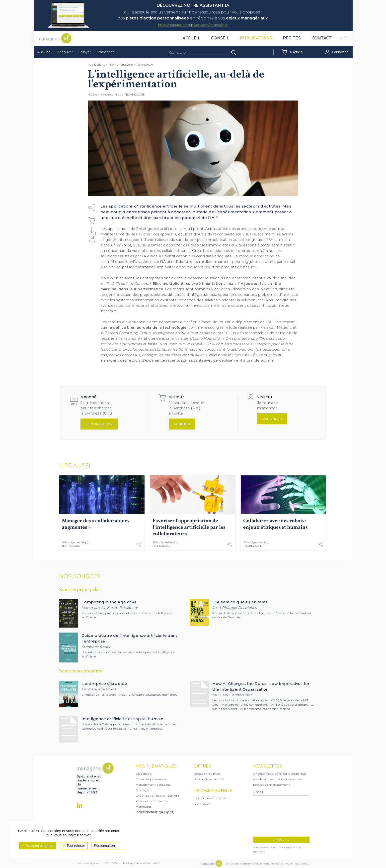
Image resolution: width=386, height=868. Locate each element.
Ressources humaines (152, 801)
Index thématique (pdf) (155, 812)
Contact (322, 38)
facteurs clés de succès (255, 355)
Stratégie (126, 65)
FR (341, 38)
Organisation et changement (158, 796)
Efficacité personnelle (151, 779)
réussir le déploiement (239, 322)
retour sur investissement (196, 306)
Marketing (143, 807)
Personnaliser (105, 846)
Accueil (191, 38)
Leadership (144, 774)
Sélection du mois (207, 774)
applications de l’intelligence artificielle (143, 229)
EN (347, 38)
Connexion (202, 804)
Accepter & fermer (38, 846)
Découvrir (65, 52)
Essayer (85, 52)
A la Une (44, 52)
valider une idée (281, 278)
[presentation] (275, 816)
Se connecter (99, 424)
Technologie (145, 65)
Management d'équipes (153, 785)
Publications (256, 38)
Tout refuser (74, 846)
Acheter (182, 424)
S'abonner (105, 52)
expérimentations (209, 284)
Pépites (292, 38)
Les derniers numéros (210, 798)
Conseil (220, 38)
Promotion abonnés (209, 779)
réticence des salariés (198, 300)
